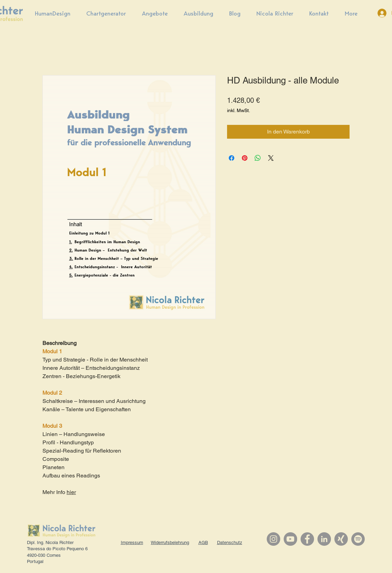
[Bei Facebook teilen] (232, 158)
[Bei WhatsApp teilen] (258, 158)
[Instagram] (273, 539)
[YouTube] (290, 539)
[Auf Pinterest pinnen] (245, 158)
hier (71, 492)
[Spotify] (358, 539)
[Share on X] (271, 158)
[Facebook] (307, 539)
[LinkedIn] (324, 539)
